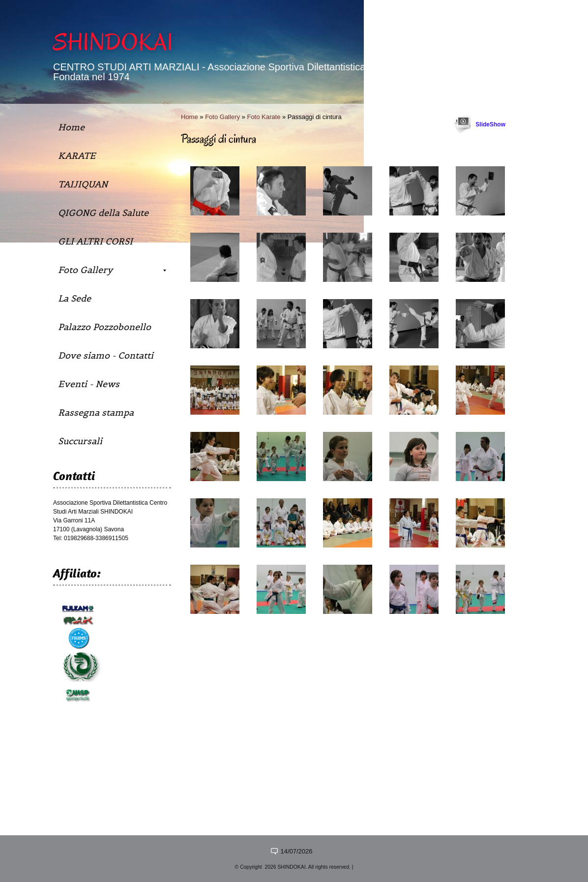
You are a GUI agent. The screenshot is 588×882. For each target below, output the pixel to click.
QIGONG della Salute (103, 213)
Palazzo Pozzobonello (104, 327)
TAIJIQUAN (83, 184)
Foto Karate (264, 117)
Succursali (80, 441)
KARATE (77, 156)
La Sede (74, 298)
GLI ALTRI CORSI (95, 241)
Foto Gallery (222, 117)
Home (190, 117)
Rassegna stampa (96, 412)
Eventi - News (89, 384)
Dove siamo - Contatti (106, 355)
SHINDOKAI (113, 42)
